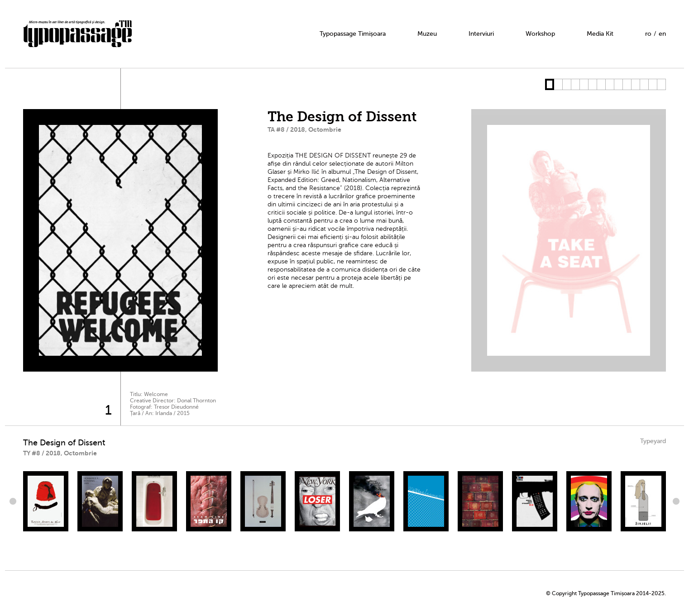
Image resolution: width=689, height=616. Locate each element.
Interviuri (481, 34)
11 (635, 84)
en (662, 34)
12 (644, 84)
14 (661, 84)
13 (653, 84)
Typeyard (653, 441)
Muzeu (427, 34)
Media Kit (600, 34)
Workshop (540, 34)
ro (648, 34)
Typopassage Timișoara (353, 34)
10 (627, 84)
